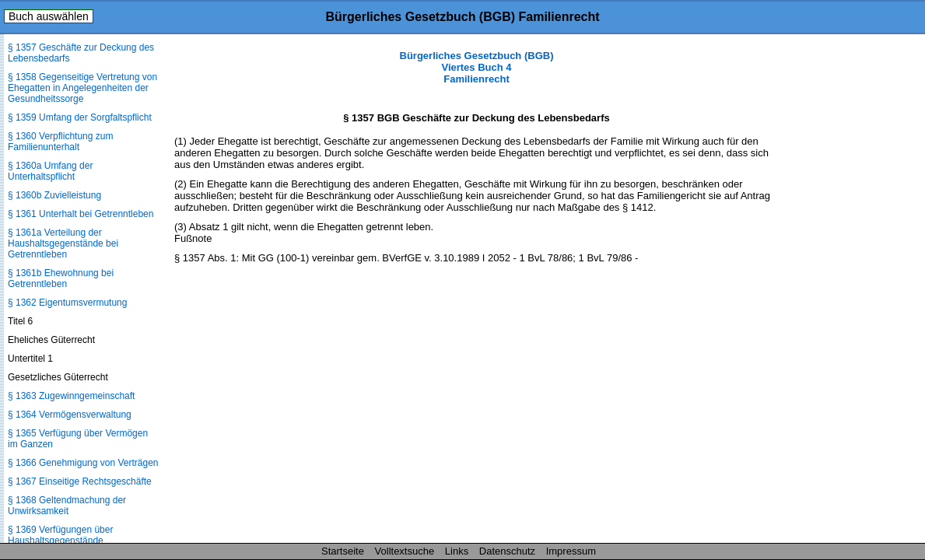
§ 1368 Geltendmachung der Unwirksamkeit (67, 506)
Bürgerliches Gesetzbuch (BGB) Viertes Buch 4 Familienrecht (477, 67)
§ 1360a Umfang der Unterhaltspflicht (50, 171)
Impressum (571, 551)
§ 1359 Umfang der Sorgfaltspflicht (80, 117)
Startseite (343, 551)
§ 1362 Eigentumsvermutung (67, 303)
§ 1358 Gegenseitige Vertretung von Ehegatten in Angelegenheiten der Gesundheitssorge (82, 88)
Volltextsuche (405, 551)
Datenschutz (507, 551)
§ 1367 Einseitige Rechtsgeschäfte (80, 481)
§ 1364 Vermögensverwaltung (70, 415)
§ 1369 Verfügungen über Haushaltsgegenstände (60, 535)
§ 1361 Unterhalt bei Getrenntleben (81, 214)
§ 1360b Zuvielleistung (54, 195)
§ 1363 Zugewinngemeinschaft (71, 396)
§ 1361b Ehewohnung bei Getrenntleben (61, 278)
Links (457, 551)
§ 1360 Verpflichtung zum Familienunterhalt (60, 142)
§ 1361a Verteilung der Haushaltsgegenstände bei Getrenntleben (63, 243)
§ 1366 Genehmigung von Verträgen (83, 463)
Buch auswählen (49, 16)
